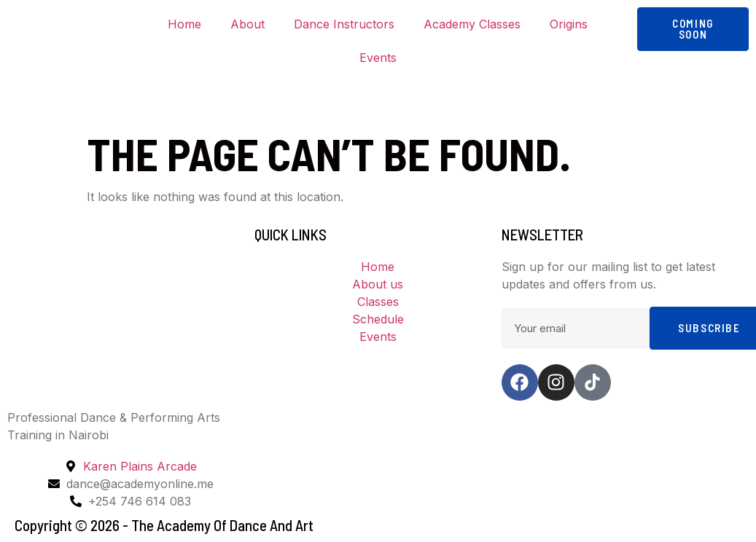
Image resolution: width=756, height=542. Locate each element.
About (248, 24)
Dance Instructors (344, 24)
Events (378, 58)
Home (184, 24)
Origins (569, 24)
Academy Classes (472, 24)
